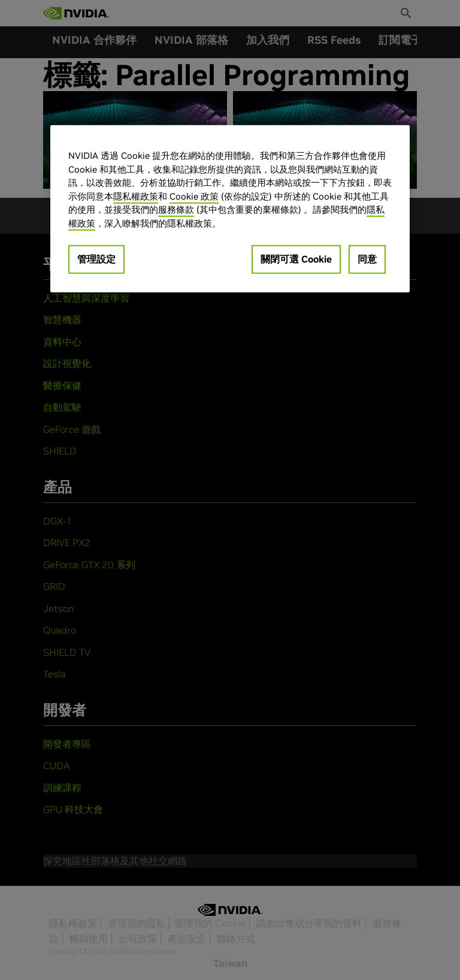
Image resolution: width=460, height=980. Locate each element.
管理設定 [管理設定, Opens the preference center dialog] (96, 259)
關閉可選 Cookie (296, 259)
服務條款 (176, 209)
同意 (367, 259)
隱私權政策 (136, 196)
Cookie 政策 (194, 196)
